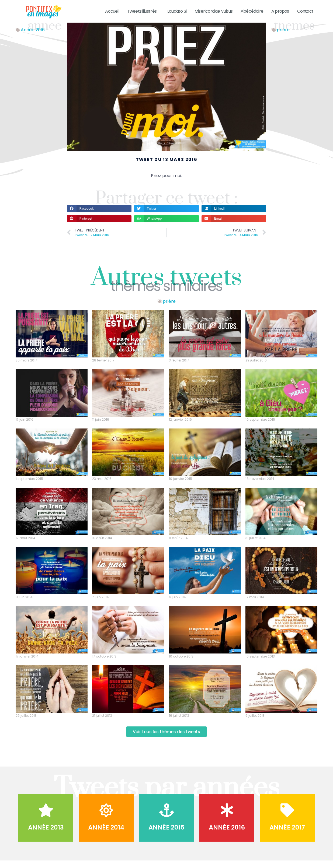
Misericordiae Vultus (214, 11)
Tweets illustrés (143, 11)
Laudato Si (177, 11)
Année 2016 (33, 37)
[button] (99, 215)
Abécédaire (252, 11)
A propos (280, 11)
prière (283, 37)
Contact (305, 11)
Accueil (112, 11)
